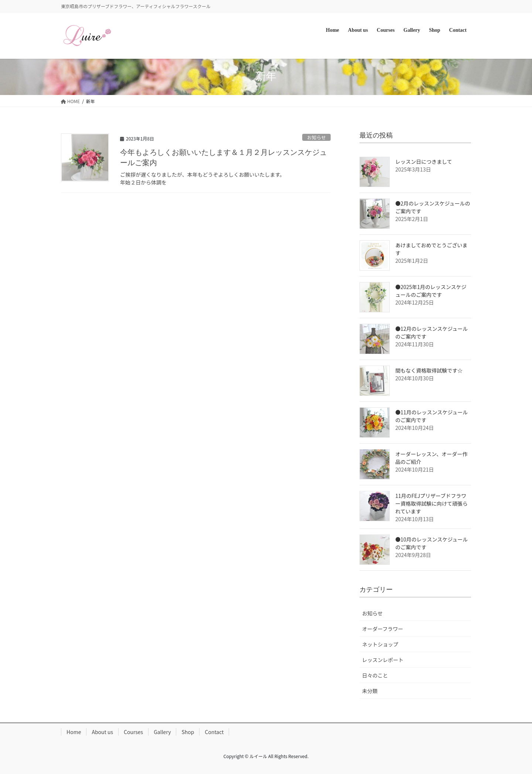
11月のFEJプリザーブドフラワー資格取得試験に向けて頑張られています (432, 503)
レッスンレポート (383, 660)
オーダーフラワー (383, 629)
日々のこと (375, 675)
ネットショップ (380, 644)
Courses (133, 732)
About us (102, 732)
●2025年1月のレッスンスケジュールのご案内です (431, 291)
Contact (214, 732)
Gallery (162, 732)
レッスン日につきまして (424, 162)
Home (74, 732)
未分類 (370, 691)
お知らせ (316, 137)
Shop (188, 732)
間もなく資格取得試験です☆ (429, 370)
